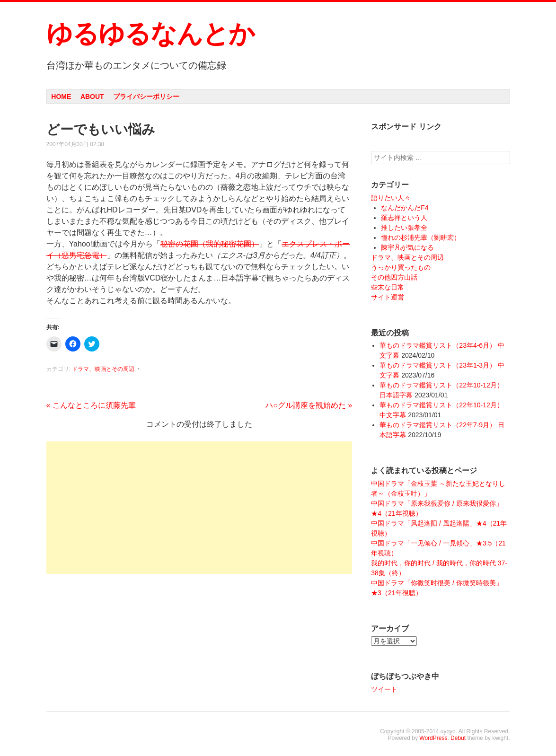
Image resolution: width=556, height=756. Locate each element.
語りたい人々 (391, 198)
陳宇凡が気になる (407, 247)
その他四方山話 (394, 277)
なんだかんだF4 (405, 208)
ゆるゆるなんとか (150, 34)
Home (61, 97)
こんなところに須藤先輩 (91, 405)
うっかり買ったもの (401, 267)
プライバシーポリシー (146, 97)
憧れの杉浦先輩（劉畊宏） (421, 237)
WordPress (433, 738)
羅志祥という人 (404, 218)
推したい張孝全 (404, 228)
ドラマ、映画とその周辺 (103, 369)
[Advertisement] (199, 508)
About (92, 97)
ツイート (384, 689)
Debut (458, 738)
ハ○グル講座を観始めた (309, 405)
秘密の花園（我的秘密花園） (210, 244)
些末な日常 (388, 287)
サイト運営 (388, 297)
